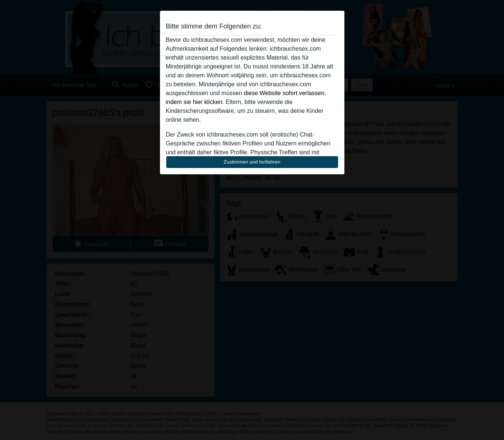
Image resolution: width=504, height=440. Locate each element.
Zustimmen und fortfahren (252, 162)
